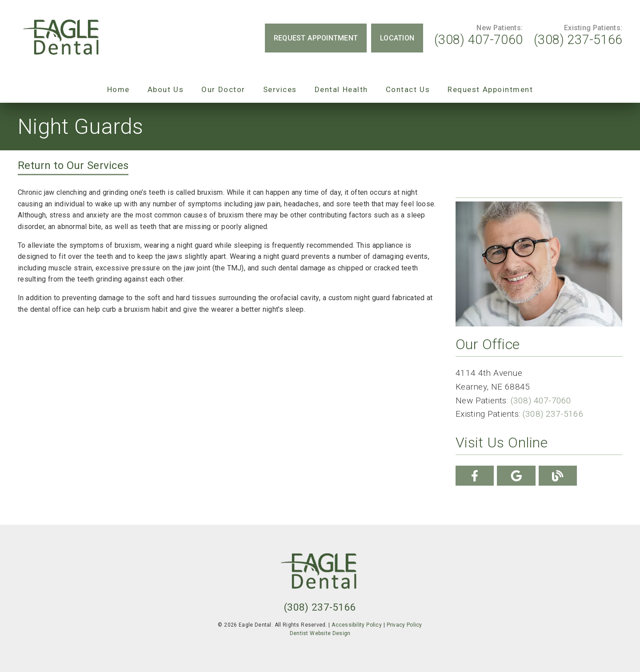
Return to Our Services (73, 165)
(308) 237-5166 (578, 40)
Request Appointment (490, 89)
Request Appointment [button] (316, 38)
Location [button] (397, 38)
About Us (166, 89)
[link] (62, 38)
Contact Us (408, 89)
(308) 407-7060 (478, 40)
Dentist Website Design (320, 633)
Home (118, 89)
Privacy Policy (404, 625)
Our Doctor (223, 89)
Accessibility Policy (357, 625)
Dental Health (341, 89)
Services (280, 89)
